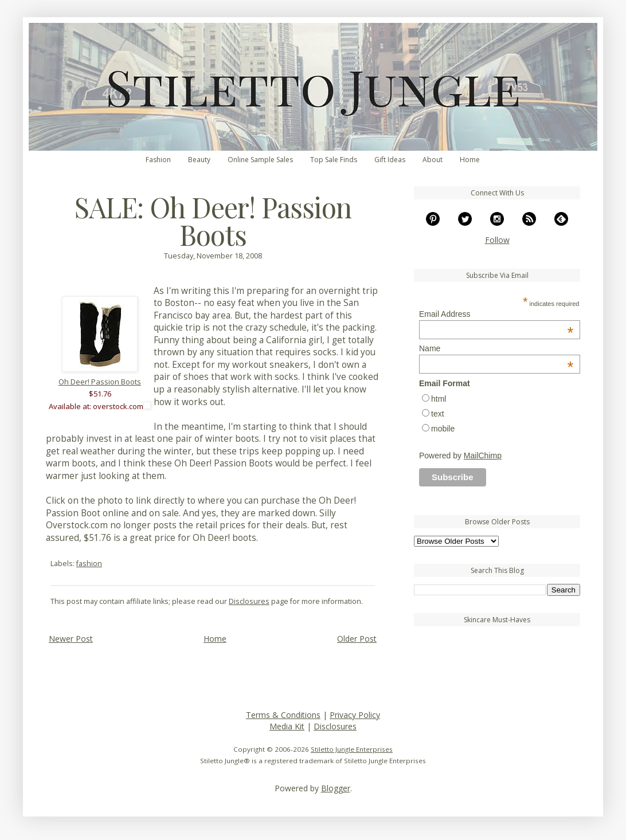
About (433, 160)
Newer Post (71, 639)
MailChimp (483, 456)
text (438, 414)
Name (496, 348)
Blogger (336, 788)
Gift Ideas (390, 160)
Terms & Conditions (283, 715)
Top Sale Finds (334, 160)
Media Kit (287, 726)
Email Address (496, 314)
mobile (443, 429)
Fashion (158, 160)
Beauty (199, 160)
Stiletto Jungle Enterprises (352, 749)
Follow (497, 240)
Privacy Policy (355, 715)
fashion (89, 564)
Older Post (357, 639)
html (439, 399)
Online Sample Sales (260, 160)
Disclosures (249, 601)
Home (470, 160)
